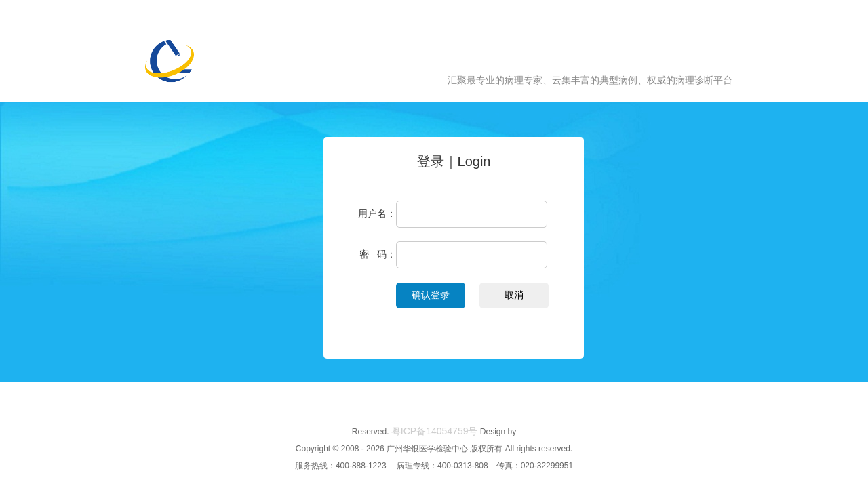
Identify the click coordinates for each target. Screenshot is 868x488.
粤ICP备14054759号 (435, 431)
